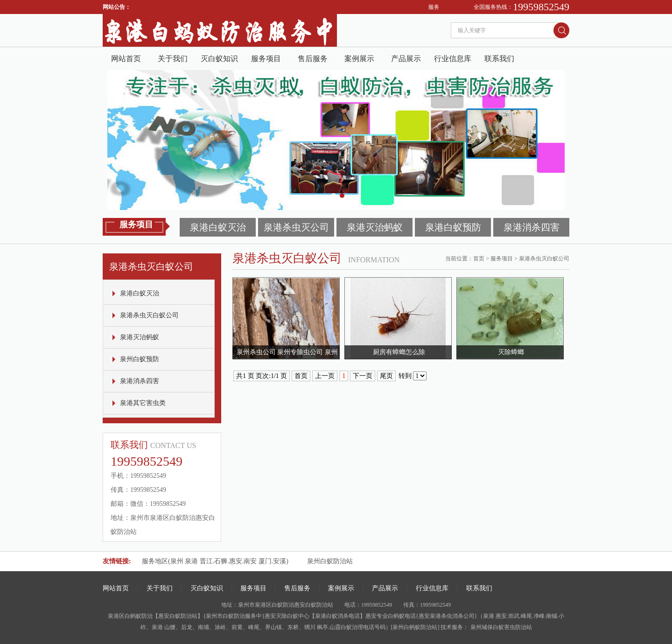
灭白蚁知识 (219, 59)
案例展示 (359, 59)
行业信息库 (453, 59)
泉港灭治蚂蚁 (375, 227)
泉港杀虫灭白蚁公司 (149, 315)
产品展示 (406, 59)
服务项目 (266, 59)
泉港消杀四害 (532, 227)
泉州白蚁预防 (140, 359)
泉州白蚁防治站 (330, 561)
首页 (479, 259)
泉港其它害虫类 (143, 403)
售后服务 (313, 59)
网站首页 (126, 59)
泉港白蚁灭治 (218, 227)
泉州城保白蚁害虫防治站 (500, 627)
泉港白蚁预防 (453, 227)
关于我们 (173, 59)
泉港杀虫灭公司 (296, 227)
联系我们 (499, 59)
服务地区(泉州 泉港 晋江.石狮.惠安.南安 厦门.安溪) (215, 561)
